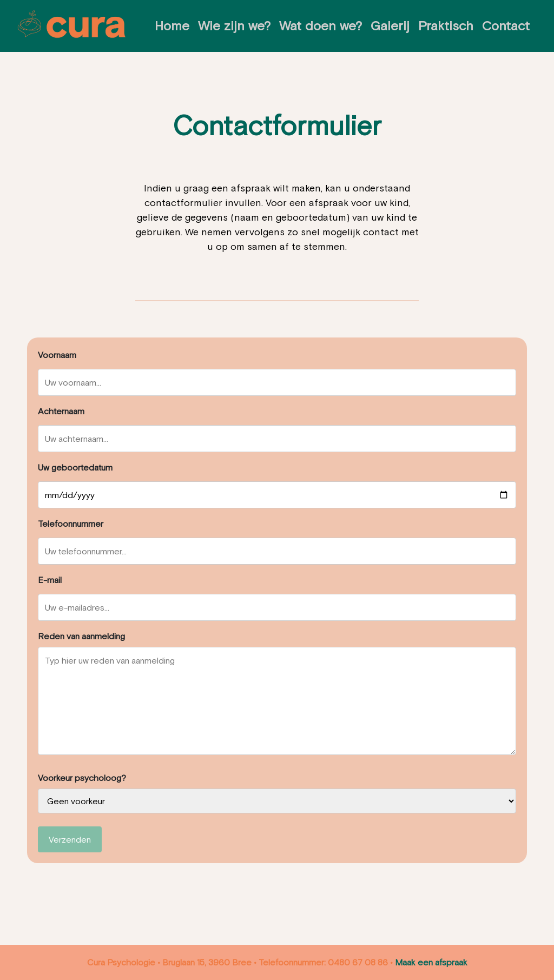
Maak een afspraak (431, 962)
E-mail (50, 580)
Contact (506, 26)
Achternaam (61, 411)
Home (172, 26)
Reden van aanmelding (81, 636)
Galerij (390, 26)
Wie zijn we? (234, 26)
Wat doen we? (321, 26)
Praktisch (446, 26)
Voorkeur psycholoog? (82, 778)
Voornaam (57, 355)
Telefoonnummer (71, 524)
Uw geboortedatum (75, 467)
